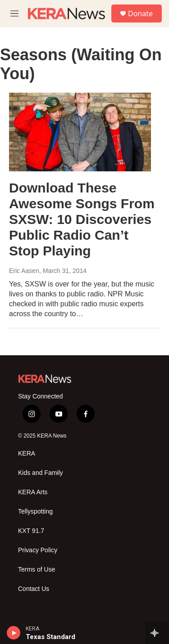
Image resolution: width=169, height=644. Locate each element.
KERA (27, 454)
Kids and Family (41, 473)
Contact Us (34, 589)
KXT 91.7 (31, 531)
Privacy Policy (38, 550)
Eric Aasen (24, 271)
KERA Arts (33, 492)
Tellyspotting (35, 512)
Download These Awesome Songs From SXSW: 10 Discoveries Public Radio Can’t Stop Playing (82, 219)
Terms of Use (37, 570)
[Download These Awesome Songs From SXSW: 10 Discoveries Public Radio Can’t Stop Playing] (80, 132)
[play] (14, 633)
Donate (140, 13)
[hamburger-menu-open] (14, 13)
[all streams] (157, 633)
